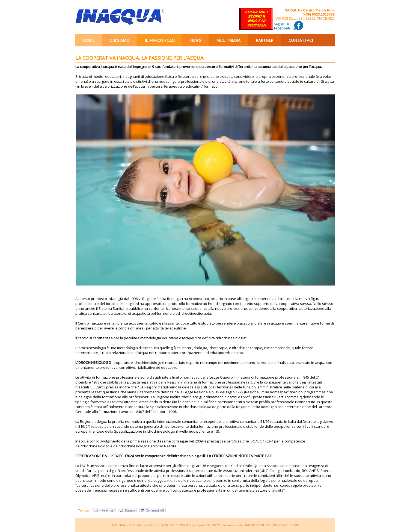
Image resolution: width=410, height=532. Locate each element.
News (195, 40)
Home (89, 40)
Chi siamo (120, 40)
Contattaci (301, 40)
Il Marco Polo (160, 40)
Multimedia (228, 40)
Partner (265, 40)
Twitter (84, 510)
